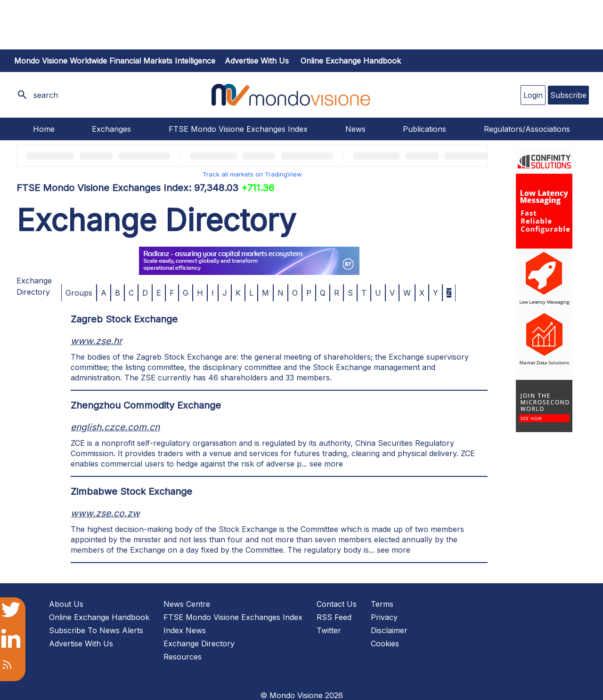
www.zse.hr (96, 341)
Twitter (329, 630)
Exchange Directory (199, 644)
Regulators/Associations (527, 129)
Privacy (384, 617)
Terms (382, 604)
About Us (66, 604)
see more (326, 464)
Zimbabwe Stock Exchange (131, 491)
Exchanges (111, 129)
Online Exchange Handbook (351, 61)
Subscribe (568, 95)
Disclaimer (389, 630)
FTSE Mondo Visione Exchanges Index (238, 129)
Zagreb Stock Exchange (124, 319)
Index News (185, 630)
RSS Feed (334, 617)
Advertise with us (257, 61)
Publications (424, 129)
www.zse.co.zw (105, 513)
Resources (183, 657)
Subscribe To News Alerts (96, 630)
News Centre (187, 604)
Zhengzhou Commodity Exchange (146, 405)
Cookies (385, 644)
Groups (79, 293)
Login (533, 95)
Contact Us (337, 604)
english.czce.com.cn (115, 427)
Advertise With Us (81, 644)
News (355, 129)
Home (44, 129)
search (46, 95)
